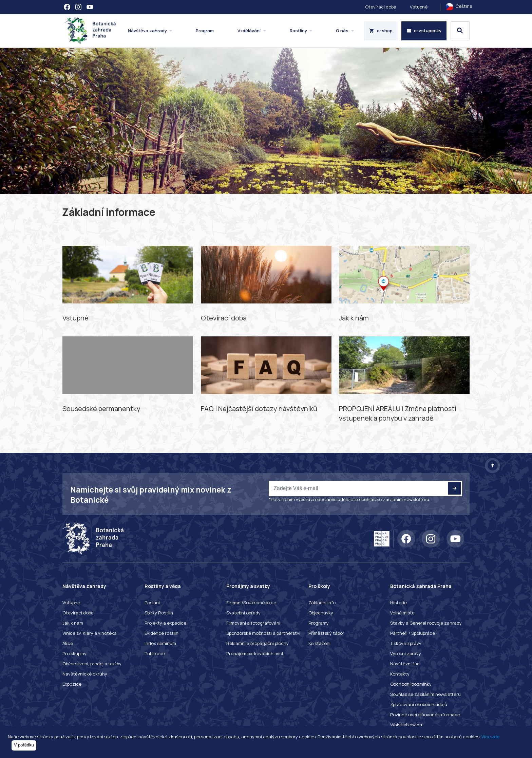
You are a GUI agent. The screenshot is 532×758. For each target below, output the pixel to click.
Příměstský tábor (326, 633)
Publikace (155, 653)
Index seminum (160, 643)
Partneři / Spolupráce (413, 633)
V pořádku (24, 745)
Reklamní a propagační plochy (258, 643)
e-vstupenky (424, 31)
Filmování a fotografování (253, 623)
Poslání (152, 603)
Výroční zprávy (406, 653)
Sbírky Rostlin (159, 613)
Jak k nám (73, 623)
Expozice (72, 684)
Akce (68, 643)
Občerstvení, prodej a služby (92, 664)
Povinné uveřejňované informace (425, 715)
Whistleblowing (406, 725)
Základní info (322, 603)
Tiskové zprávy (406, 643)
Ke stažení (319, 643)
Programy (319, 623)
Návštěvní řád (405, 664)
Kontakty (400, 674)
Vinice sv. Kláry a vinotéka (90, 633)
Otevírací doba (381, 7)
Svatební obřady (243, 613)
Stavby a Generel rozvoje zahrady (426, 623)
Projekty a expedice (165, 623)
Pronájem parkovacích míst (255, 653)
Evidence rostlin (161, 633)
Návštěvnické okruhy (85, 674)
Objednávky (321, 613)
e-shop (381, 31)
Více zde (490, 737)
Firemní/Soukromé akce (251, 603)
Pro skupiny (74, 653)
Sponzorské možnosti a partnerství (263, 633)
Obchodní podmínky (411, 684)
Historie (398, 603)
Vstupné (419, 7)
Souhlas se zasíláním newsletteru (425, 694)
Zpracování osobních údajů (419, 704)
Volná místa (402, 613)
